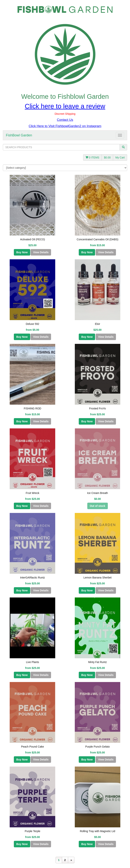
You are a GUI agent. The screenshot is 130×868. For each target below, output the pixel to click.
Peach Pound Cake (33, 747)
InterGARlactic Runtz (33, 578)
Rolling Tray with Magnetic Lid (98, 831)
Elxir (97, 324)
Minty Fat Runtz (98, 662)
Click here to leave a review (65, 106)
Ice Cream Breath (98, 493)
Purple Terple (32, 831)
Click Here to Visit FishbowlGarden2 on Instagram (65, 126)
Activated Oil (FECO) (33, 239)
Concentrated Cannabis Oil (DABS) (97, 239)
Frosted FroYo (98, 408)
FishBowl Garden (19, 135)
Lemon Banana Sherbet (98, 578)
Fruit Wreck (33, 493)
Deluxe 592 (33, 324)
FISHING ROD (32, 408)
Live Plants (32, 662)
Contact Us (65, 120)
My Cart (120, 157)
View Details (41, 252)
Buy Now (22, 252)
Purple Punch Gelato (97, 747)
